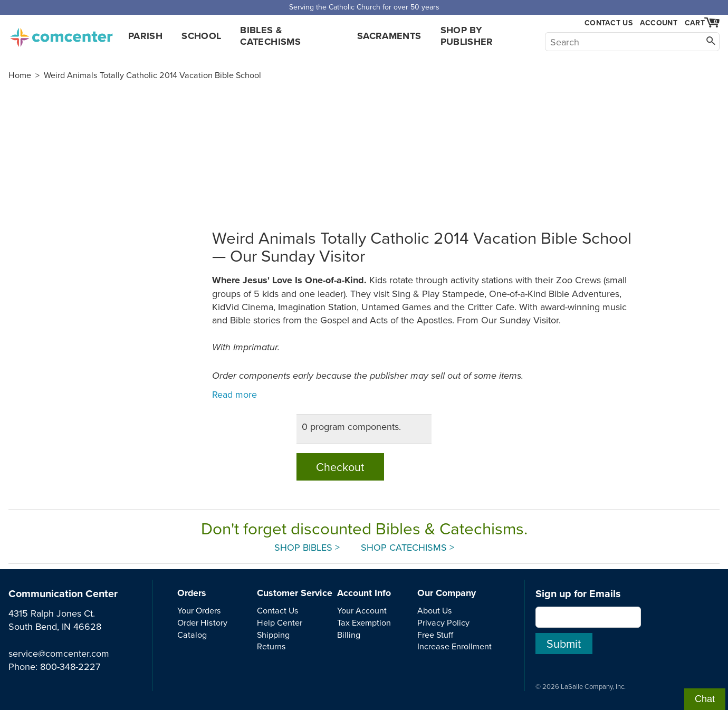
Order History (202, 622)
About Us (435, 610)
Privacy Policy (443, 622)
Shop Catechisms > (408, 547)
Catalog (192, 635)
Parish (145, 36)
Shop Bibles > (307, 547)
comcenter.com (61, 34)
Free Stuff (435, 635)
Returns (271, 646)
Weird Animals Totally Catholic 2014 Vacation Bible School (152, 75)
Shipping (273, 635)
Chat (705, 699)
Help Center (280, 622)
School (201, 36)
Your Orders (199, 610)
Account (659, 23)
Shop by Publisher (467, 36)
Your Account (362, 610)
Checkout (340, 467)
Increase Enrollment (454, 646)
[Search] (632, 42)
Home (20, 75)
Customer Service (295, 593)
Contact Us (609, 23)
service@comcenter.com (59, 653)
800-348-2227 (70, 666)
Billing (349, 635)
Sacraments (389, 36)
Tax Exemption (364, 622)
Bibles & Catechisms (270, 36)
